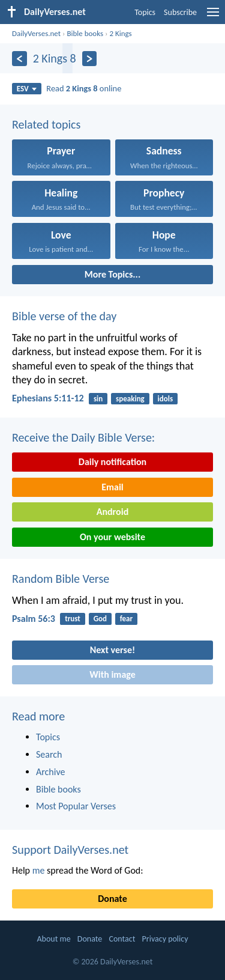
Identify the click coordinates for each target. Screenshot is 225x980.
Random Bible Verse (61, 579)
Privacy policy (165, 939)
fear (126, 619)
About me (53, 939)
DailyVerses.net (36, 33)
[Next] (90, 59)
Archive (50, 772)
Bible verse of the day (64, 316)
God (100, 619)
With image (112, 674)
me (39, 870)
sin (98, 399)
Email (112, 487)
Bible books (85, 33)
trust (73, 619)
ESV (27, 89)
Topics (145, 12)
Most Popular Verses (76, 806)
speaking (130, 399)
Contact (122, 939)
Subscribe (180, 12)
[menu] (213, 17)
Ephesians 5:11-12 (48, 398)
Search (49, 754)
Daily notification (112, 462)
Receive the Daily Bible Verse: (83, 437)
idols (166, 399)
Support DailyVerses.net (70, 850)
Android (112, 512)
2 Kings (120, 33)
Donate (112, 899)
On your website (112, 537)
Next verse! (112, 650)
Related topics (46, 124)
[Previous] (19, 59)
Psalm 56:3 (34, 619)
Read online (84, 88)
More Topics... (112, 274)
